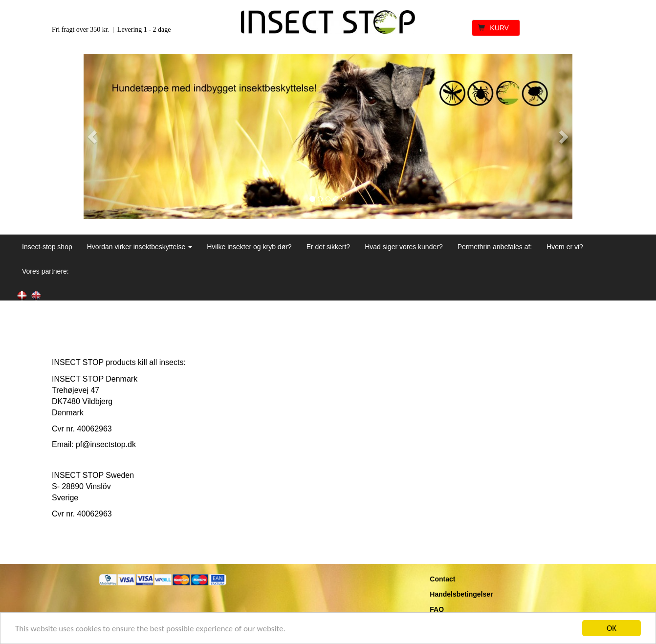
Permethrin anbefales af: (495, 247)
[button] (93, 136)
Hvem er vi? (565, 247)
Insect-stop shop (47, 247)
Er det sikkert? (328, 247)
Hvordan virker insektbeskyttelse (140, 247)
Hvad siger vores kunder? (404, 247)
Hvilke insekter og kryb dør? (249, 247)
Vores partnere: (45, 271)
